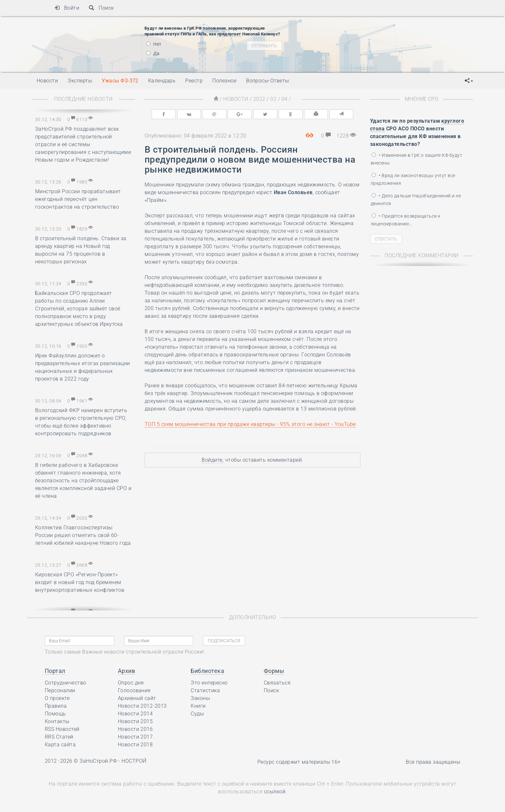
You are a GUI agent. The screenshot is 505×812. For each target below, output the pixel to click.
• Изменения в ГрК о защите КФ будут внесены (416, 159)
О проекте (57, 698)
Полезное (224, 81)
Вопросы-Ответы (268, 81)
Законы (200, 698)
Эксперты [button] (80, 81)
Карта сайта (60, 745)
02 (273, 99)
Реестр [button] (194, 81)
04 (285, 99)
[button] (469, 81)
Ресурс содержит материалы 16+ (299, 762)
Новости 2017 (135, 737)
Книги (198, 706)
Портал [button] (55, 671)
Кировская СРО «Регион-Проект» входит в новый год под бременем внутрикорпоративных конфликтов (80, 582)
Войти (67, 8)
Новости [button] (47, 81)
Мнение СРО (422, 99)
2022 (259, 99)
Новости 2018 (135, 745)
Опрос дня (131, 683)
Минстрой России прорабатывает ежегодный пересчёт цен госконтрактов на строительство (78, 199)
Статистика (205, 690)
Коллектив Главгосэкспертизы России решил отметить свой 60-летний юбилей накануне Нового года (83, 535)
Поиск (101, 8)
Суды (197, 714)
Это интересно (209, 683)
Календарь (162, 81)
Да (153, 53)
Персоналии (60, 690)
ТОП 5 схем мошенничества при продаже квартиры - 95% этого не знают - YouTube (250, 424)
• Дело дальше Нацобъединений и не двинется (416, 200)
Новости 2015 (135, 721)
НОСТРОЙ (134, 761)
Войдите (212, 460)
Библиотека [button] (207, 671)
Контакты (57, 721)
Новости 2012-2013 (142, 706)
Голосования (134, 690)
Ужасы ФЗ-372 (120, 81)
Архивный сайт (137, 698)
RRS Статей (59, 737)
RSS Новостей (62, 729)
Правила (56, 706)
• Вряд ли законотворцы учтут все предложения (413, 179)
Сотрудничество (66, 683)
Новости (236, 99)
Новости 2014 (135, 714)
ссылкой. (276, 792)
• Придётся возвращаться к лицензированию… (405, 220)
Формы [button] (274, 671)
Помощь (55, 714)
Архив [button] (126, 671)
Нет (154, 44)
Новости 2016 (135, 729)
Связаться (277, 683)
